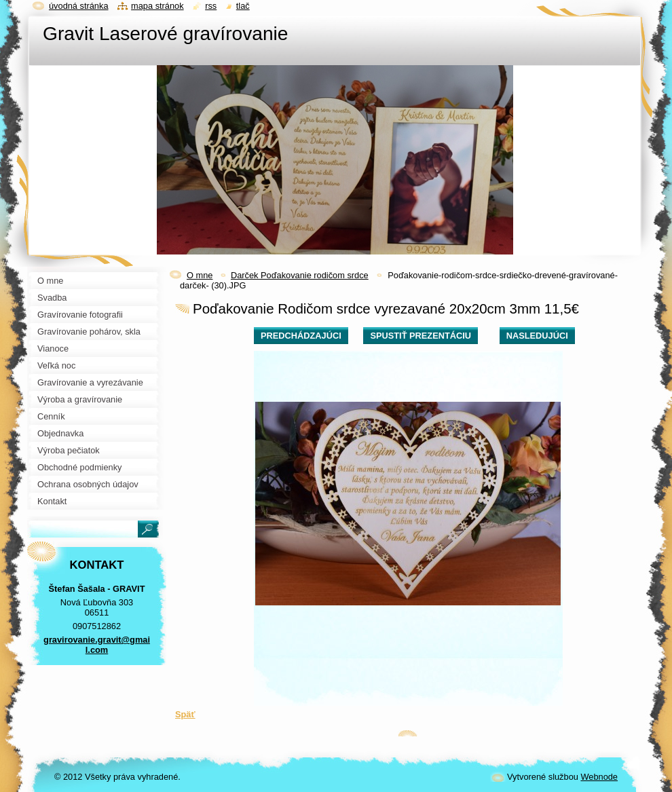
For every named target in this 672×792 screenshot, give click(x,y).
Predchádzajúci (301, 336)
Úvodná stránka (79, 6)
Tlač (243, 6)
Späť (185, 714)
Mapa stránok (157, 6)
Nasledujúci (537, 336)
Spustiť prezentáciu (421, 336)
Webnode (599, 777)
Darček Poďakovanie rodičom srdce (300, 275)
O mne (200, 275)
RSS (211, 6)
